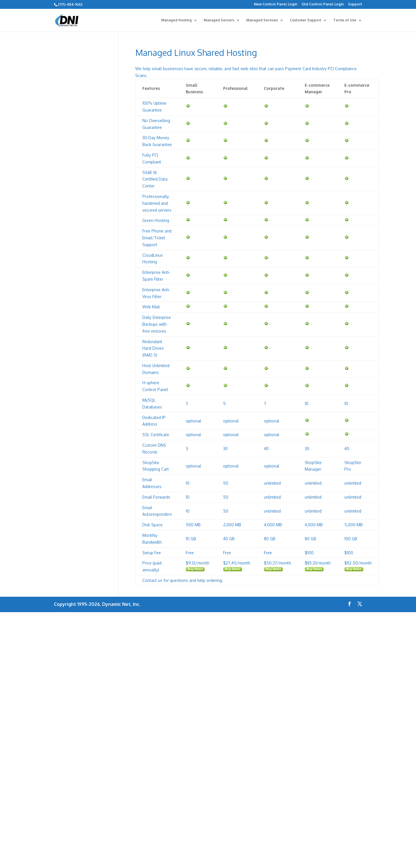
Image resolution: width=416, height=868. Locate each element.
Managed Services (262, 20)
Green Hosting (156, 220)
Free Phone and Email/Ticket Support (157, 238)
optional (193, 421)
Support (355, 4)
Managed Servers (219, 20)
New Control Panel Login (276, 4)
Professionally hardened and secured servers (157, 203)
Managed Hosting (176, 20)
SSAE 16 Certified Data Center (155, 179)
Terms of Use (345, 20)
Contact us (152, 580)
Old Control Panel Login (323, 4)
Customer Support (306, 20)
